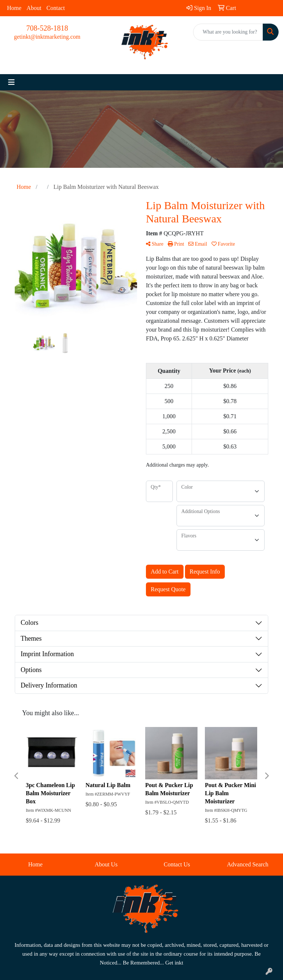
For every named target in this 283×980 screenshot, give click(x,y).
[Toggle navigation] (11, 82)
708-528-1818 (47, 28)
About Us (106, 864)
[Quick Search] (228, 32)
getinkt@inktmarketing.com (47, 37)
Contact (56, 8)
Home (14, 8)
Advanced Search (248, 864)
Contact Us (177, 864)
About (34, 8)
